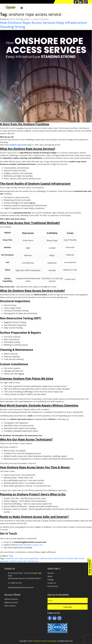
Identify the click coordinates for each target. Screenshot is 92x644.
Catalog (50, 580)
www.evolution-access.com (31, 545)
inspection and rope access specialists (22, 558)
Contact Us (52, 583)
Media (50, 576)
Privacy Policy (53, 586)
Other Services (10, 606)
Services (51, 573)
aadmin (27, 19)
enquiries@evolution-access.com (21, 587)
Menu (22, 8)
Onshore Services (11, 599)
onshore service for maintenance (24, 561)
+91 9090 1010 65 (15, 583)
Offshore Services (11, 602)
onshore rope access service (52, 558)
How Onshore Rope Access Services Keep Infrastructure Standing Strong (43, 25)
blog (11, 556)
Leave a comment (41, 19)
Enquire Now (90, 567)
